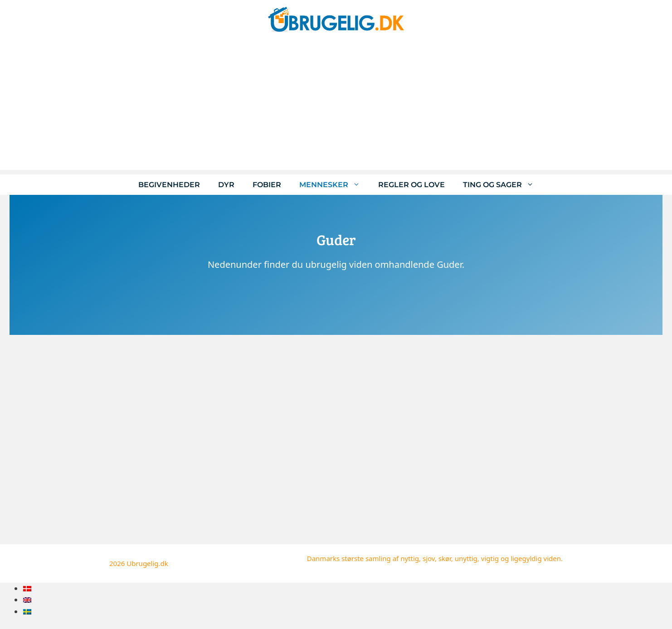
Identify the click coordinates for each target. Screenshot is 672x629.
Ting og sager (503, 185)
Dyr (226, 185)
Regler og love (411, 185)
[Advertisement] (336, 106)
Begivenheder (169, 185)
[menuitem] (27, 588)
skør (445, 558)
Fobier (267, 185)
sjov (429, 558)
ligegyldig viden (536, 558)
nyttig (410, 558)
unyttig (466, 558)
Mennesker (334, 185)
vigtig (490, 558)
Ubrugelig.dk (147, 563)
